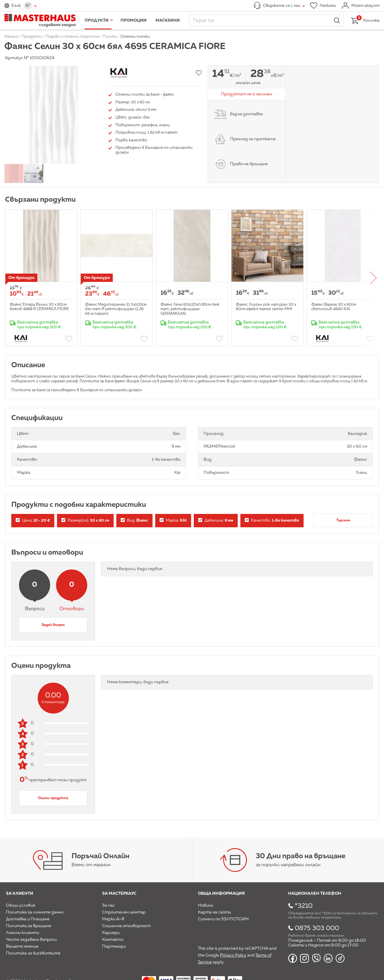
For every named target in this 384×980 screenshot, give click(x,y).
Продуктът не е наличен (247, 94)
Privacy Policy (233, 955)
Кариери (111, 933)
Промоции (134, 20)
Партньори (114, 946)
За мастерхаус (119, 894)
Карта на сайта (214, 912)
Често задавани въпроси (31, 940)
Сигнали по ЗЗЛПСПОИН (223, 919)
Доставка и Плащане (28, 919)
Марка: (173, 520)
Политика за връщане (29, 926)
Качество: (272, 520)
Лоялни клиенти (23, 933)
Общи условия (21, 905)
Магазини (168, 20)
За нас (108, 905)
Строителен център (124, 912)
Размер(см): (85, 520)
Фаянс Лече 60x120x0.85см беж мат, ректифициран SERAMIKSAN (190, 309)
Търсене (343, 520)
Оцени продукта (53, 798)
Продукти (97, 20)
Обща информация (221, 894)
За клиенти (20, 894)
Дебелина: (216, 520)
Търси (337, 20)
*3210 (304, 906)
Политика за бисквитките (33, 953)
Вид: (134, 520)
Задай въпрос (53, 625)
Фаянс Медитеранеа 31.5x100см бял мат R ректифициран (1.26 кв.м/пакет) (116, 309)
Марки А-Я (113, 919)
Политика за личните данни (35, 912)
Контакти (113, 940)
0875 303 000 (317, 928)
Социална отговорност (126, 926)
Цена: (33, 520)
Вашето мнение (22, 946)
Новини (206, 905)
